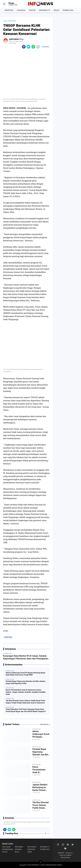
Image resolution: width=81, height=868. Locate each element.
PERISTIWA (9, 10)
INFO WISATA (32, 847)
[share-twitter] (29, 47)
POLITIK (32, 10)
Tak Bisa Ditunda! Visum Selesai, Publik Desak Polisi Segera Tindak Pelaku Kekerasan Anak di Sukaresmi (25, 702)
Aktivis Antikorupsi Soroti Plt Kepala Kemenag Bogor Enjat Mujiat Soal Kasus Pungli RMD (26, 674)
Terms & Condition (65, 855)
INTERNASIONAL (8, 849)
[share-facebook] (24, 47)
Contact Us (69, 853)
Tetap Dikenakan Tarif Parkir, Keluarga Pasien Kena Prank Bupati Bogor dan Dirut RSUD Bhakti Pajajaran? (26, 710)
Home (5, 21)
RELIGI (57, 10)
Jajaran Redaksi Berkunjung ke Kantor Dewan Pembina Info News (40, 787)
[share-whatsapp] (33, 47)
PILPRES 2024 (68, 10)
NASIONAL (21, 10)
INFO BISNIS (19, 847)
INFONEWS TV (45, 10)
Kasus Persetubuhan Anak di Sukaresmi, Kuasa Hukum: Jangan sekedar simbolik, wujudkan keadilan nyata (26, 692)
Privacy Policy (65, 857)
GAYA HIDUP (6, 847)
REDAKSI (61, 853)
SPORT (30, 852)
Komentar (45, 47)
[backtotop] (40, 862)
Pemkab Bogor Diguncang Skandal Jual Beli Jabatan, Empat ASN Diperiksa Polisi (26, 682)
